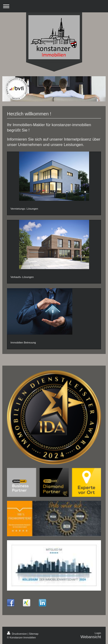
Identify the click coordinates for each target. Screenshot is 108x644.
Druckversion (17, 634)
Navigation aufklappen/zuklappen (54, 6)
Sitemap (34, 634)
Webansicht (91, 637)
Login (98, 633)
